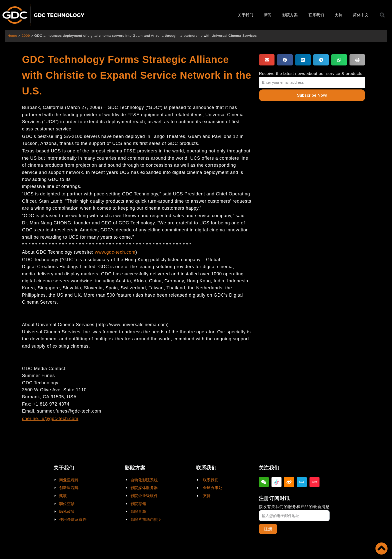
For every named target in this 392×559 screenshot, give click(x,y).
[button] (267, 60)
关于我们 (246, 15)
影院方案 (290, 15)
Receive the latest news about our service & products (311, 74)
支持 (339, 15)
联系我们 (316, 15)
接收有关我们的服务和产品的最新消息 (294, 507)
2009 (26, 36)
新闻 (268, 15)
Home (12, 36)
